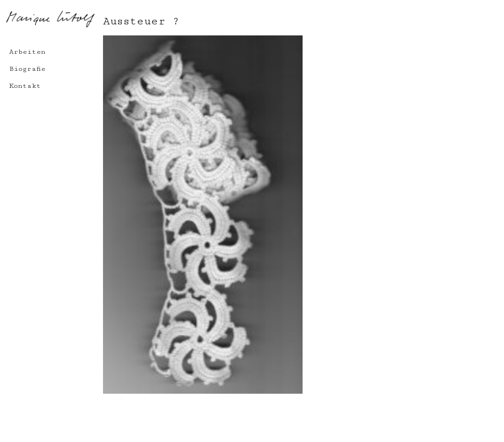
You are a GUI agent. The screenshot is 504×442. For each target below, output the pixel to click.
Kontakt (25, 86)
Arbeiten (27, 52)
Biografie (27, 69)
